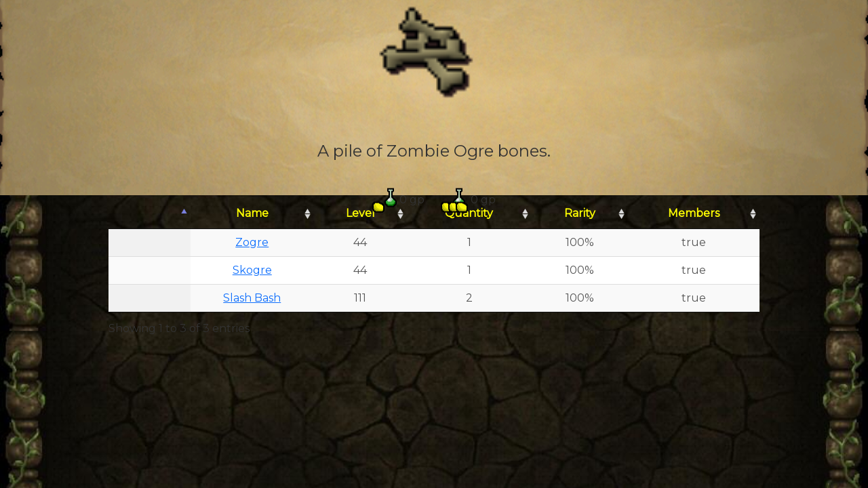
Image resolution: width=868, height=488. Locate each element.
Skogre (252, 270)
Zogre (252, 242)
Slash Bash (252, 298)
